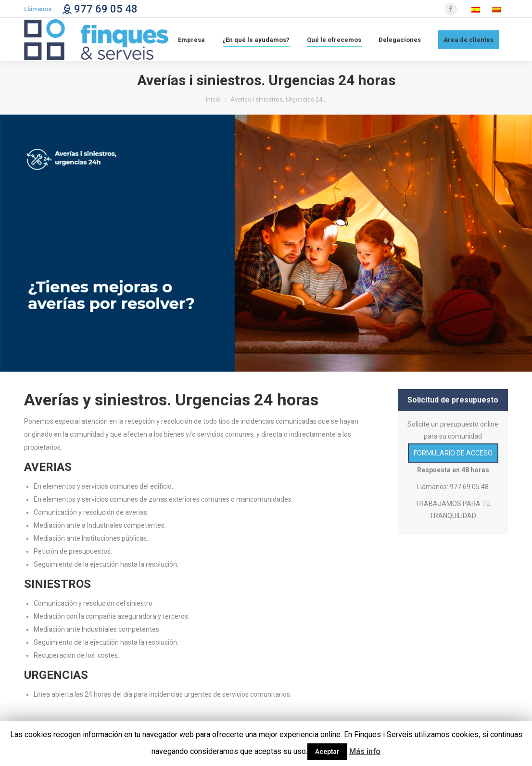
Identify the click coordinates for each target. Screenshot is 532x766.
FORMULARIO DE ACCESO (453, 453)
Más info (365, 751)
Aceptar (327, 752)
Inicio (213, 99)
